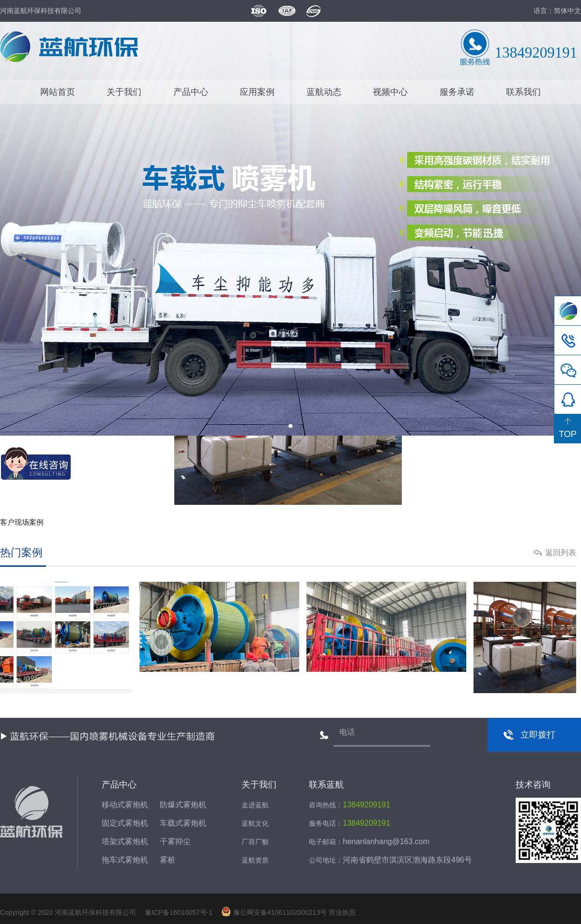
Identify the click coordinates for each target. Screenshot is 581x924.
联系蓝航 (326, 785)
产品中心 (191, 92)
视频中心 (390, 92)
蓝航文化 (255, 823)
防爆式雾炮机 (183, 805)
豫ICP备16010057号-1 (178, 912)
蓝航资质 (255, 860)
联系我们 (523, 92)
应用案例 (257, 92)
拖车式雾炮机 (125, 860)
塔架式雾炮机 (125, 841)
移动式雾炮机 (125, 805)
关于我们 (124, 92)
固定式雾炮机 (125, 823)
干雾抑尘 (175, 841)
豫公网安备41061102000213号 (274, 912)
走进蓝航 (255, 805)
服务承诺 (457, 92)
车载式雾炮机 (183, 823)
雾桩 (168, 860)
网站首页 (58, 92)
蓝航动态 (324, 92)
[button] (290, 426)
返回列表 (561, 553)
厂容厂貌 (255, 842)
